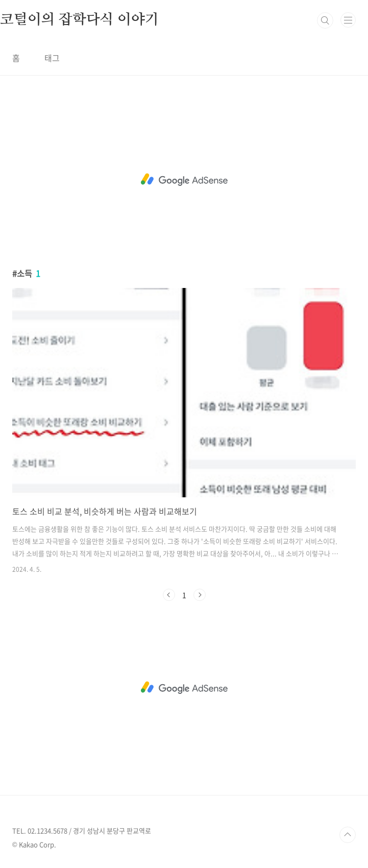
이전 (169, 595)
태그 (52, 58)
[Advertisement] (184, 180)
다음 (200, 595)
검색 (325, 20)
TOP (348, 835)
